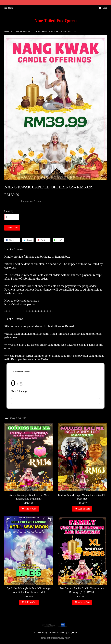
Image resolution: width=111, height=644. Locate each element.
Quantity (9, 211)
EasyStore (72, 633)
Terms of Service (48, 638)
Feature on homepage (22, 31)
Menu (9, 8)
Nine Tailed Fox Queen (56, 20)
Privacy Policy (64, 638)
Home (7, 31)
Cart (103, 8)
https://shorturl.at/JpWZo (20, 304)
